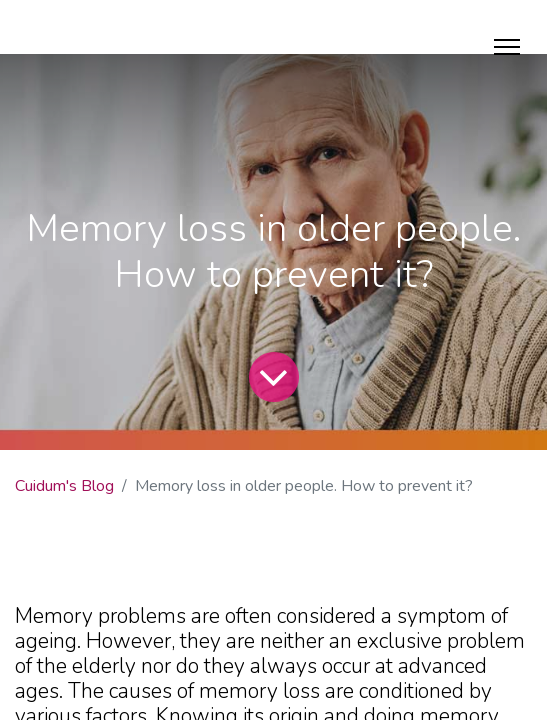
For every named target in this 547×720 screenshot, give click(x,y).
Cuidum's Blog (64, 486)
